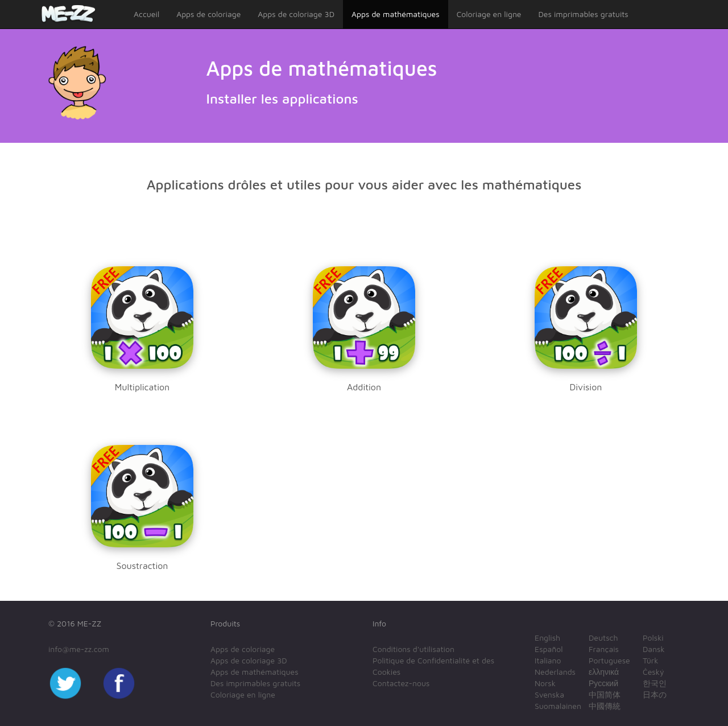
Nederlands (555, 672)
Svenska (549, 694)
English (547, 638)
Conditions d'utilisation (413, 649)
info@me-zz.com (79, 649)
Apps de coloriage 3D (296, 14)
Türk (650, 660)
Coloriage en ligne (489, 14)
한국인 (655, 683)
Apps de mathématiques (396, 14)
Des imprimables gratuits (584, 14)
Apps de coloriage (208, 14)
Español (549, 649)
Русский (603, 683)
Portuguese (609, 660)
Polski (653, 638)
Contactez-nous (401, 683)
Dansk (654, 649)
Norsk (545, 683)
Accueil (146, 14)
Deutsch (603, 638)
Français (604, 649)
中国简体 (605, 694)
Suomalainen (558, 706)
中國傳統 (605, 706)
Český (653, 672)
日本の (655, 694)
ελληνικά (604, 672)
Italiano (548, 660)
